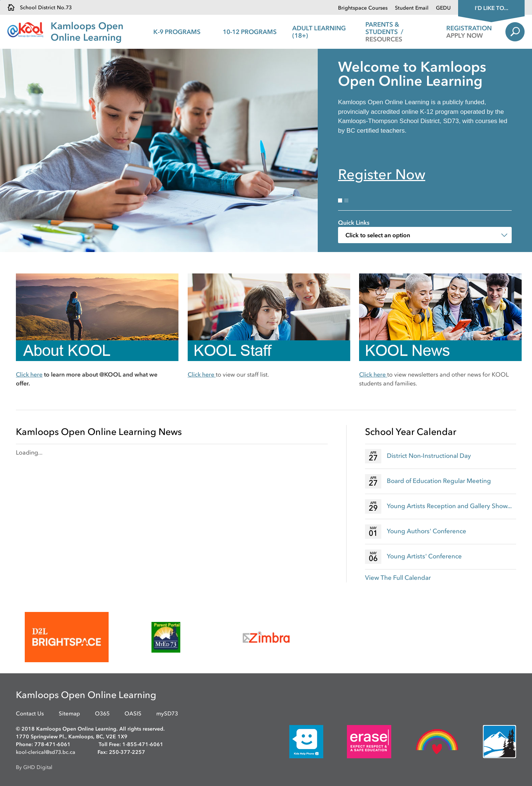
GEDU (443, 8)
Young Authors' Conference (427, 531)
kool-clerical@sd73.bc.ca (46, 752)
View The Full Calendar (398, 578)
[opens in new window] (67, 637)
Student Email (412, 8)
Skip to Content (0, 0)
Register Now (382, 174)
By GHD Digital (34, 767)
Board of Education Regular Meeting (439, 481)
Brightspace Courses (363, 8)
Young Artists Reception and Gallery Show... (449, 506)
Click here (29, 374)
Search (515, 32)
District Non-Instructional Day (429, 456)
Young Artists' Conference (424, 556)
